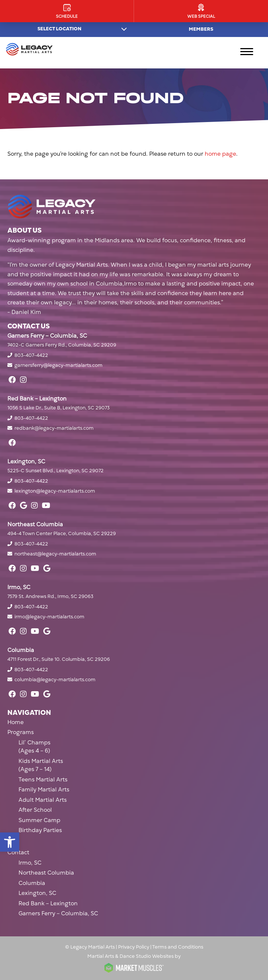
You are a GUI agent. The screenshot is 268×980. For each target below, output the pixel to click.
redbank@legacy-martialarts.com (54, 428)
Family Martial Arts (44, 790)
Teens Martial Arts (43, 780)
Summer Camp (39, 820)
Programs (21, 732)
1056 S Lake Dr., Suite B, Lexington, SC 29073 (58, 408)
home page (220, 154)
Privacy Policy (134, 947)
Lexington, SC (37, 893)
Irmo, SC (30, 863)
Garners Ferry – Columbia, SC (58, 913)
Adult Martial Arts (43, 800)
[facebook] (12, 380)
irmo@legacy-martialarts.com (49, 617)
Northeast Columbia (46, 873)
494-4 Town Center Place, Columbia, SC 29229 (62, 534)
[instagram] (23, 380)
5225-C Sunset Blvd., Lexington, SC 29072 (56, 471)
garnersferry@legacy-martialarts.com (58, 365)
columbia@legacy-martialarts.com (55, 680)
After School (35, 810)
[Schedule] (67, 11)
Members (201, 29)
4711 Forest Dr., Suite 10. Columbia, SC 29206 (59, 659)
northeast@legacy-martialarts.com (55, 554)
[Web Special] (201, 11)
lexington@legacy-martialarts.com (55, 491)
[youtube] (46, 506)
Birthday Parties (40, 830)
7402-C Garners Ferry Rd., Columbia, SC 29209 (62, 345)
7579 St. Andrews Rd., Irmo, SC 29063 (50, 597)
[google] (24, 506)
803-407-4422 (31, 355)
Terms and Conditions (178, 947)
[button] (10, 842)
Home (16, 722)
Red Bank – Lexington (48, 903)
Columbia (32, 883)
